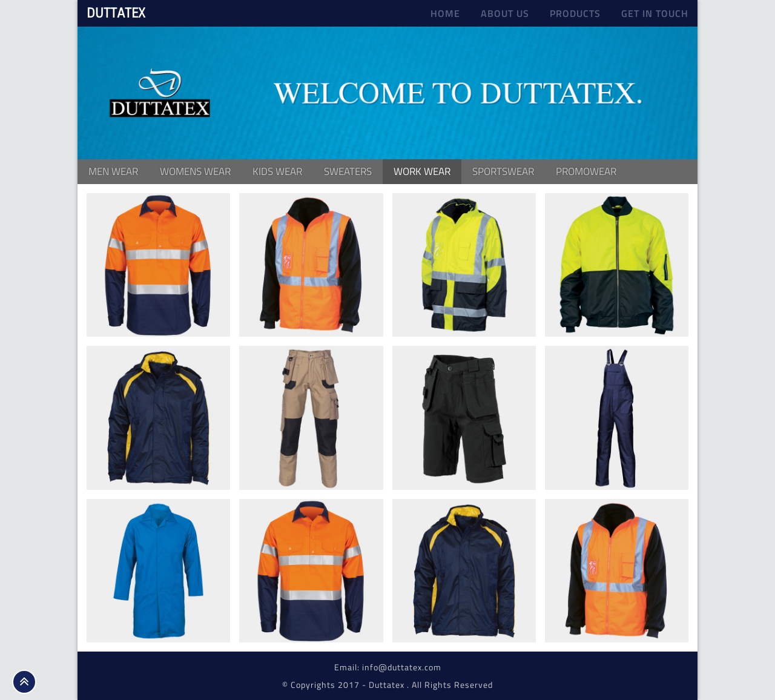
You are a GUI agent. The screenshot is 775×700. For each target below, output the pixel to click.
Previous (89, 91)
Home (445, 13)
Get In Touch (655, 13)
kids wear (277, 171)
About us (505, 13)
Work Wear (422, 171)
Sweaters (348, 171)
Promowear (586, 171)
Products (575, 13)
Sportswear (503, 171)
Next (686, 91)
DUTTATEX (116, 13)
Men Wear (113, 171)
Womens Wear (195, 171)
